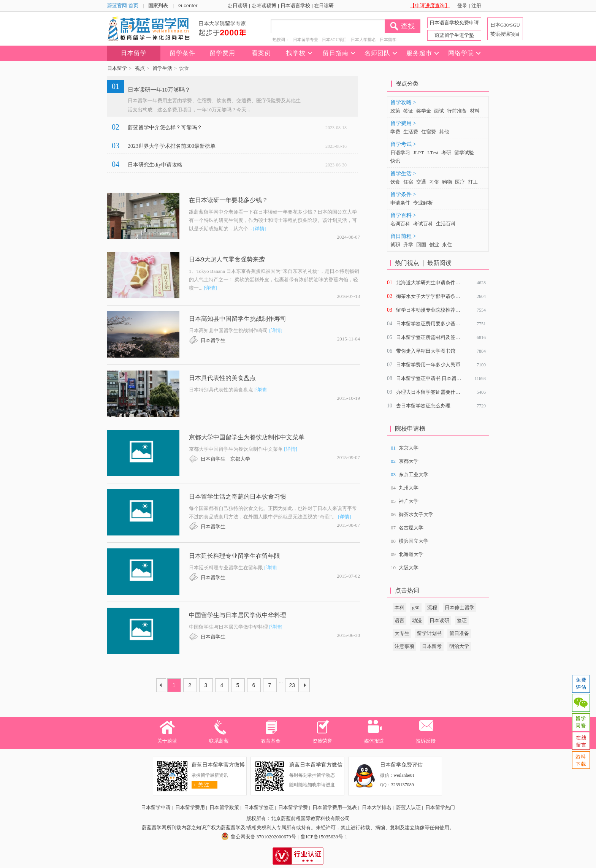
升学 (408, 245)
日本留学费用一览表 (335, 807)
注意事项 (404, 646)
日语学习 (400, 153)
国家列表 (158, 6)
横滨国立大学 (414, 541)
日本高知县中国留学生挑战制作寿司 (238, 319)
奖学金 (424, 111)
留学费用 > (403, 123)
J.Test (433, 153)
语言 (399, 620)
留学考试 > (403, 144)
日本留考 (432, 646)
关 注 (201, 785)
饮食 (395, 182)
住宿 (408, 182)
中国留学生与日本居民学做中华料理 (238, 615)
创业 (434, 245)
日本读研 (439, 620)
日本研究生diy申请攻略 (155, 165)
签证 (408, 111)
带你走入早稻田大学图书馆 (426, 351)
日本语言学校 (295, 6)
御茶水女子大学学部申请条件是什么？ (438, 296)
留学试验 (464, 153)
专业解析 (423, 203)
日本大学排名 (363, 40)
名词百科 (400, 224)
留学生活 (162, 68)
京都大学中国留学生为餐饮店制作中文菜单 (247, 437)
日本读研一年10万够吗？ (159, 90)
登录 (462, 6)
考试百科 (423, 224)
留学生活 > (403, 173)
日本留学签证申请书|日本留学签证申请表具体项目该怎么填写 (463, 378)
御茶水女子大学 (416, 514)
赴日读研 (238, 6)
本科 (399, 607)
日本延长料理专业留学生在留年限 (235, 556)
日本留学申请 (156, 807)
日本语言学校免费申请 (454, 23)
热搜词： (281, 40)
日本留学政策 (224, 807)
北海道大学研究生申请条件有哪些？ (436, 283)
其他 (444, 132)
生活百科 (446, 224)
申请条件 (400, 203)
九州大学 (409, 488)
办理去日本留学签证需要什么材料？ (436, 392)
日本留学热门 (440, 807)
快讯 (395, 161)
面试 (439, 111)
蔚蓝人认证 (408, 807)
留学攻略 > (403, 102)
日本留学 (388, 40)
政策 (395, 111)
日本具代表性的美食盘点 (222, 378)
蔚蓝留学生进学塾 (454, 35)
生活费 (411, 132)
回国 (421, 245)
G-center (188, 6)
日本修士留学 (460, 607)
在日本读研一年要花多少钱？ (228, 200)
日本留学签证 (259, 807)
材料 (475, 111)
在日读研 (324, 6)
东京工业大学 (414, 474)
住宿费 (429, 132)
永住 (447, 245)
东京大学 (409, 448)
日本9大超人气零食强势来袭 (227, 259)
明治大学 (459, 646)
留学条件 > (403, 194)
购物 (447, 182)
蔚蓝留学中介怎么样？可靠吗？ (165, 128)
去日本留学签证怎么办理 (423, 406)
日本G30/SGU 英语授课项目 (505, 29)
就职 (395, 245)
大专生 (402, 633)
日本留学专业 (306, 40)
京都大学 (240, 459)
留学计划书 (429, 633)
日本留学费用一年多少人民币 (428, 365)
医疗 (460, 182)
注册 (476, 6)
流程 (432, 607)
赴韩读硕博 (264, 6)
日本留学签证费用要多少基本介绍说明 (438, 324)
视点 (140, 68)
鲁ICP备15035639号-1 (324, 837)
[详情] (260, 229)
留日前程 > (403, 236)
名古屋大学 (411, 528)
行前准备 (457, 111)
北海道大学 (411, 554)
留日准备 (459, 633)
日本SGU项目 (334, 40)
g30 (416, 607)
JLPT (418, 153)
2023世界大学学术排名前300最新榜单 (172, 146)
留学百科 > (403, 215)
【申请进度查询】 (430, 6)
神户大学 (409, 501)
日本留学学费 (293, 807)
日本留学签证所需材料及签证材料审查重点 (443, 337)
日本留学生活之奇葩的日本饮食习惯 (238, 497)
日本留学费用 (190, 807)
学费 (395, 132)
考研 (446, 153)
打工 (473, 182)
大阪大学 (409, 568)
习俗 (434, 182)
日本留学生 (213, 340)
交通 (421, 182)
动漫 (417, 620)
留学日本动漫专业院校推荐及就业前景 (438, 310)
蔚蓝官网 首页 (123, 6)
